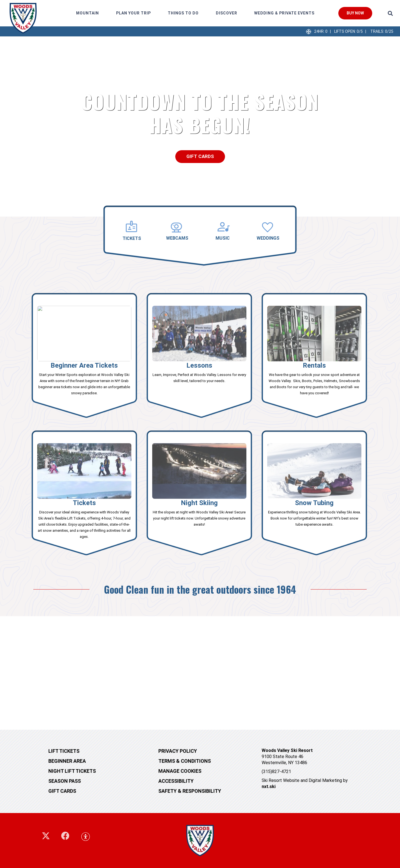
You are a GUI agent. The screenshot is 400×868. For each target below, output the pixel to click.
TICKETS (132, 238)
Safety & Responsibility (190, 791)
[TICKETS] (132, 227)
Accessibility (176, 781)
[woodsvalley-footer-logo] (200, 841)
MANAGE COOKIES (180, 771)
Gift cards (62, 791)
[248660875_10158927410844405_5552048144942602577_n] (23, 18)
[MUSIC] (223, 227)
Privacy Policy (178, 751)
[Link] (84, 356)
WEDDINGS (268, 238)
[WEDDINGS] (268, 227)
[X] (46, 836)
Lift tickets (64, 751)
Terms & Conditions (185, 761)
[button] (390, 13)
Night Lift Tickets (72, 771)
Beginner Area (67, 761)
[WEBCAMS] (177, 227)
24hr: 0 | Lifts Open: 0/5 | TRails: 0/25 (354, 31)
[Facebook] (65, 836)
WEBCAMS (177, 238)
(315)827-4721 (276, 772)
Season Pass (65, 781)
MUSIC (223, 238)
